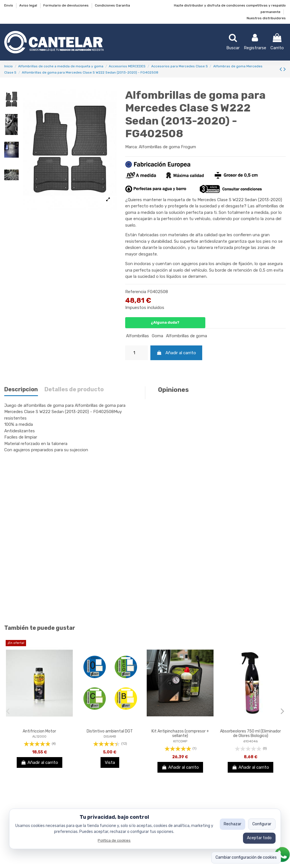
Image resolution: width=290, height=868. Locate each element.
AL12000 (39, 736)
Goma (157, 336)
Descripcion (21, 389)
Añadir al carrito (176, 353)
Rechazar (233, 824)
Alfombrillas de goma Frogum (167, 147)
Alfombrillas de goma (186, 336)
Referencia (136, 292)
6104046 (250, 741)
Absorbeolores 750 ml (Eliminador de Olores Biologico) (250, 734)
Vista (110, 762)
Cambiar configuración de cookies (246, 857)
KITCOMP (180, 741)
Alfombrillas (137, 336)
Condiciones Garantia (112, 5)
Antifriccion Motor (39, 731)
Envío (9, 5)
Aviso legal (29, 5)
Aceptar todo (259, 838)
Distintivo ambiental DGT (110, 731)
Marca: (131, 147)
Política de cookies (114, 840)
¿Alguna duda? (165, 322)
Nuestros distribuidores (266, 18)
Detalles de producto (74, 389)
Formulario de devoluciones (66, 5)
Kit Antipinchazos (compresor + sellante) (180, 734)
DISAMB (110, 736)
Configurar (262, 824)
